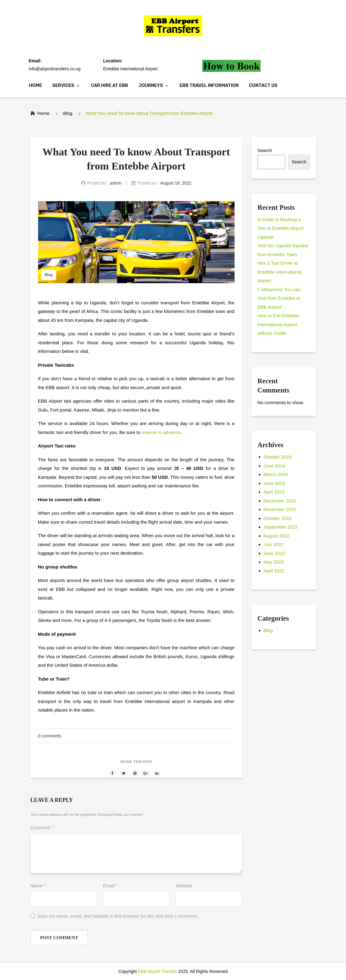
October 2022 (278, 518)
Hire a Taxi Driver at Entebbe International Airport (280, 272)
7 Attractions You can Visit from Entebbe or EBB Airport (279, 298)
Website (184, 886)
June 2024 (274, 466)
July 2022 (274, 544)
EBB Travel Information (209, 85)
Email (110, 886)
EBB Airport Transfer (157, 971)
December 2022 (280, 501)
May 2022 (274, 562)
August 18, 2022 (176, 183)
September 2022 (281, 527)
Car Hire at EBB (109, 85)
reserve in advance (161, 432)
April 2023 (274, 492)
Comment (42, 828)
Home (35, 85)
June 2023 (274, 483)
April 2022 (274, 571)
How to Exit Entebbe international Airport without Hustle (278, 324)
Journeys (151, 85)
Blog (68, 113)
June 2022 (274, 553)
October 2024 (278, 457)
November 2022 (280, 509)
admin (116, 183)
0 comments (50, 736)
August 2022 (277, 536)
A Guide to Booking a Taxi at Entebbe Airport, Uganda (281, 228)
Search (265, 150)
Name (38, 886)
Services (63, 85)
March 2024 (276, 474)
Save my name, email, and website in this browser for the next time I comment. (118, 916)
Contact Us (263, 85)
